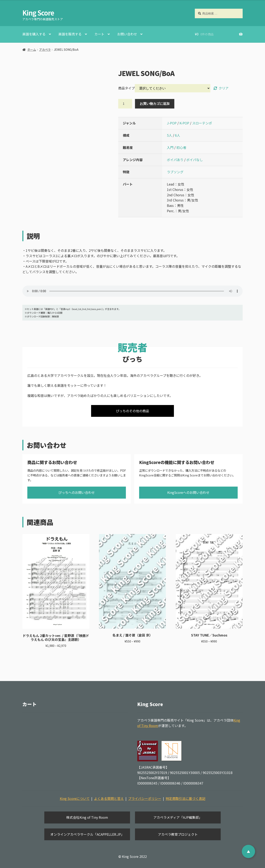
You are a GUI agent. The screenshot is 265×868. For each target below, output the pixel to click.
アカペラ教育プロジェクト (178, 834)
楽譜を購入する (34, 34)
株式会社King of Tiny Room (87, 817)
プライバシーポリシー (145, 798)
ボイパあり (175, 160)
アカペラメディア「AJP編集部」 (178, 817)
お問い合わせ (127, 34)
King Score (38, 13)
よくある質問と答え (109, 798)
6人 (178, 135)
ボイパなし (195, 160)
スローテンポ (202, 123)
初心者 (181, 147)
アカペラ (45, 49)
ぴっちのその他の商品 (132, 411)
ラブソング (175, 172)
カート (99, 34)
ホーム (32, 49)
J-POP (172, 123)
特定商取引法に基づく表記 (185, 798)
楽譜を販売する (70, 34)
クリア (224, 88)
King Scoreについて (75, 798)
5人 (169, 135)
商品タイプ (126, 88)
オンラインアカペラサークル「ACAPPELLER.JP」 (87, 834)
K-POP (184, 123)
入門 (170, 147)
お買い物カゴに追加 (155, 104)
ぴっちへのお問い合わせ (77, 492)
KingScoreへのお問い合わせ (188, 492)
